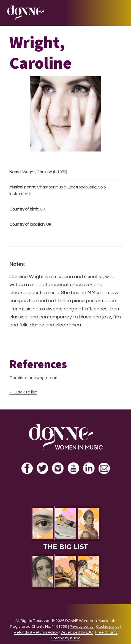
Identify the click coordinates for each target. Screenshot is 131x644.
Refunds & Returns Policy (36, 632)
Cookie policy (108, 627)
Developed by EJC (77, 632)
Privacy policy (82, 627)
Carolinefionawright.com (34, 378)
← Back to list (23, 392)
